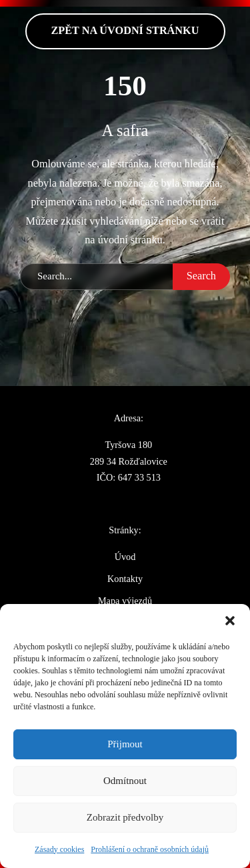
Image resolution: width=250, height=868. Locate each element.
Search (201, 276)
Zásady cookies (59, 849)
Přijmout (125, 744)
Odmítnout (125, 781)
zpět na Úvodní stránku (125, 31)
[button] (230, 621)
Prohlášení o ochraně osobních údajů (150, 849)
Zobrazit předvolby (125, 817)
